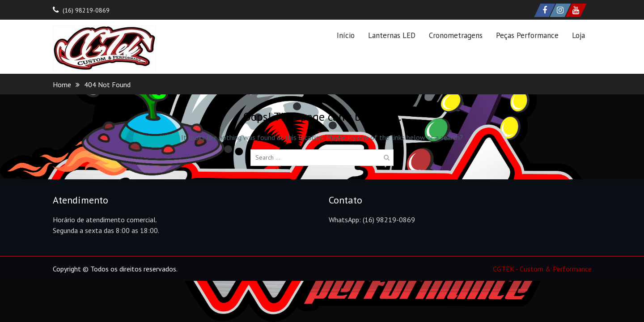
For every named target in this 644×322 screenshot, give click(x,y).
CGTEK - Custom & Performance (542, 269)
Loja (578, 35)
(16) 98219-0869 (86, 10)
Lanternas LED (392, 35)
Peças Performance (527, 35)
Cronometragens (456, 35)
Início (346, 35)
